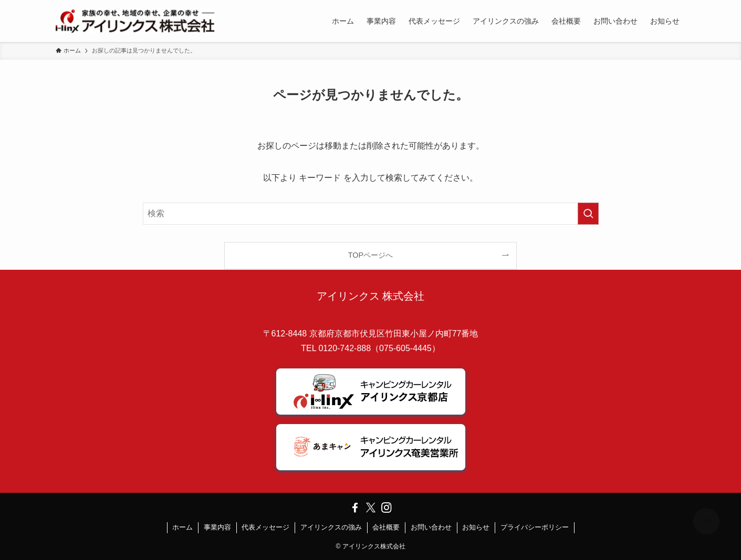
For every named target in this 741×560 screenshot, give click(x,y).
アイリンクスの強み (331, 527)
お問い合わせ (431, 527)
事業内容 (217, 527)
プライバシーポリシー (535, 527)
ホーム (182, 527)
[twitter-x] (371, 508)
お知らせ (476, 527)
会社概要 (386, 527)
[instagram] (387, 508)
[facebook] (355, 508)
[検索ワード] (371, 214)
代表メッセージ (265, 527)
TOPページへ (370, 255)
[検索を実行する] (588, 214)
